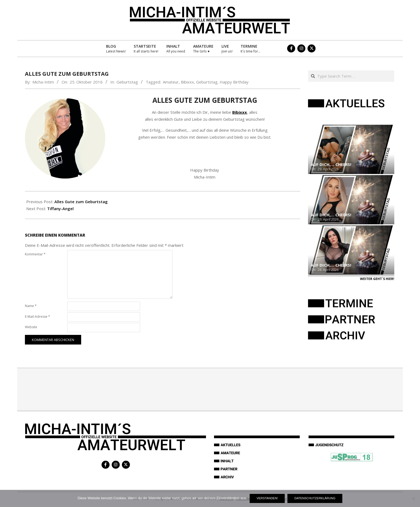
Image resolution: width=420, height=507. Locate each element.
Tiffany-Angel (60, 209)
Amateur (171, 82)
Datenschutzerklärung (315, 498)
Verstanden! (267, 498)
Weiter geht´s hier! (377, 279)
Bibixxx (187, 82)
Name (31, 306)
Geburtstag (127, 82)
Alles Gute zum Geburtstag (81, 202)
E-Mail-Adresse (37, 317)
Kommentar (35, 254)
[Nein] (413, 498)
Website (31, 327)
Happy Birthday (234, 82)
